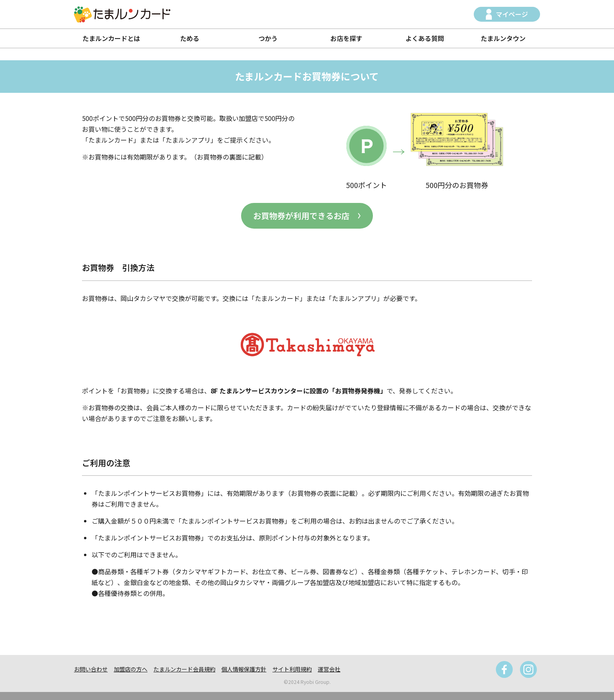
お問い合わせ (91, 669)
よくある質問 (425, 38)
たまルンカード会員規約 (184, 669)
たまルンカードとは (111, 38)
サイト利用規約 (292, 669)
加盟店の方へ (131, 669)
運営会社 (329, 669)
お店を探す (346, 38)
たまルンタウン (503, 38)
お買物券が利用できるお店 (301, 216)
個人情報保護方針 (244, 669)
